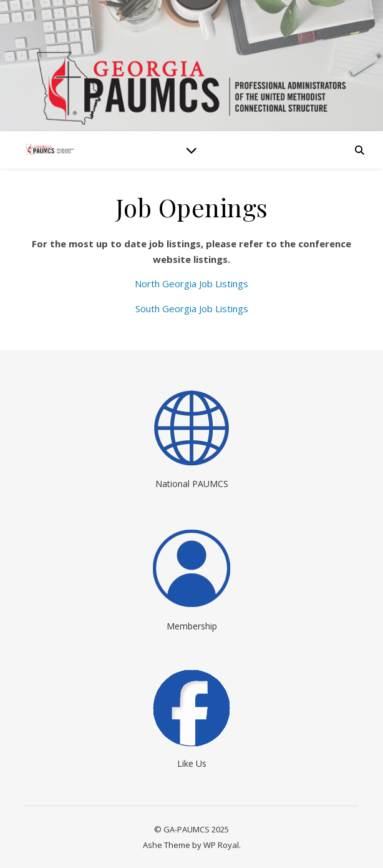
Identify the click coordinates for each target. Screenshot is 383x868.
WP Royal (221, 845)
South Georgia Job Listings (192, 308)
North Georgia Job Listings (192, 284)
